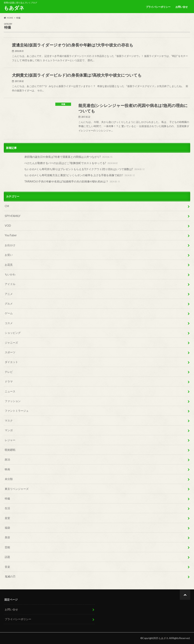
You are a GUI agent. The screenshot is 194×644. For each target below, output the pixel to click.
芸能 (7, 547)
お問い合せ (182, 7)
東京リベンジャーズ (17, 489)
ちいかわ (10, 274)
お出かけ (10, 245)
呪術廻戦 (10, 450)
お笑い (9, 255)
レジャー (10, 440)
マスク (9, 421)
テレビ (9, 372)
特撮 (7, 498)
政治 (7, 459)
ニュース (10, 391)
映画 (7, 469)
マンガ (9, 430)
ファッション (13, 401)
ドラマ (9, 381)
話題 (7, 557)
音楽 (7, 567)
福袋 (7, 528)
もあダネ (14, 8)
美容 (7, 537)
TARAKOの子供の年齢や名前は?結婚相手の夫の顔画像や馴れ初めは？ (72, 182)
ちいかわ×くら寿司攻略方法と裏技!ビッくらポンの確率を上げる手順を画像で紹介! (80, 175)
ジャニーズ (11, 343)
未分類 (9, 479)
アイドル (10, 284)
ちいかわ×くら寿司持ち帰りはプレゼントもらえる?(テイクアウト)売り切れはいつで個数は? (85, 169)
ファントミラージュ (17, 411)
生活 (7, 508)
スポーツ (10, 352)
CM (7, 206)
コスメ (9, 323)
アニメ (9, 294)
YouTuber (11, 235)
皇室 (7, 518)
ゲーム (9, 313)
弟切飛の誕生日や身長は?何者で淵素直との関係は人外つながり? (69, 157)
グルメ (9, 304)
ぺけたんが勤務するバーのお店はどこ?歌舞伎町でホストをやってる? (71, 163)
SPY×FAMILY (13, 216)
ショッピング (13, 333)
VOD (8, 226)
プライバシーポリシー (158, 7)
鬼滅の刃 (10, 576)
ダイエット (11, 362)
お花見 (9, 265)
